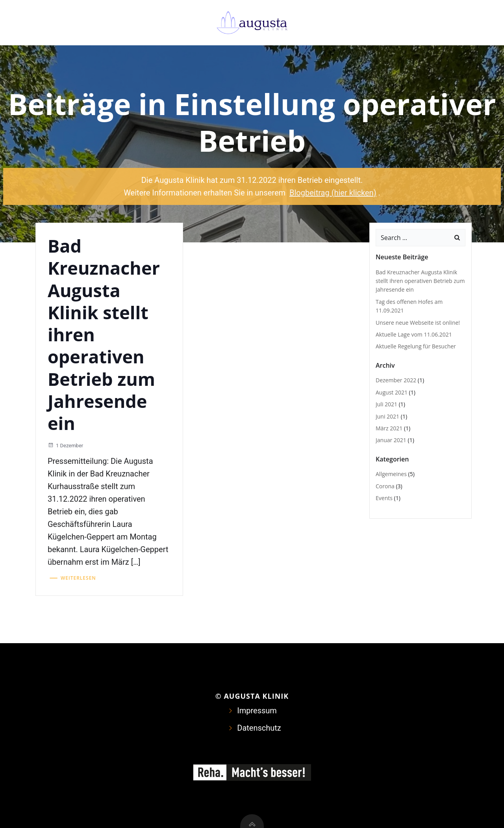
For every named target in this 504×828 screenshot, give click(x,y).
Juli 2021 (386, 404)
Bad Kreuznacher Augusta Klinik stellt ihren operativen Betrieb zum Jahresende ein (420, 281)
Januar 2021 (391, 440)
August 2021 (392, 392)
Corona (385, 486)
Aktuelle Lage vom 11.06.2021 (414, 334)
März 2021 (389, 428)
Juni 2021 (387, 416)
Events (384, 498)
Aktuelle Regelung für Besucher (416, 346)
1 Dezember (65, 446)
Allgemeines (391, 474)
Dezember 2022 (396, 380)
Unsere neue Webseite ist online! (418, 323)
